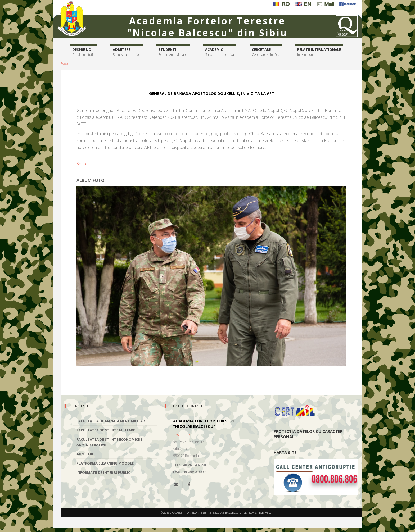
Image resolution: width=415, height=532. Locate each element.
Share (82, 164)
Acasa (64, 63)
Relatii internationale (319, 52)
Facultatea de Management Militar (111, 421)
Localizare (183, 435)
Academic (220, 52)
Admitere (127, 52)
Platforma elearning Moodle (105, 463)
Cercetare (266, 52)
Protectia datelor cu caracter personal (308, 434)
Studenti (173, 52)
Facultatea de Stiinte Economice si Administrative (110, 442)
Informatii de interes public (103, 472)
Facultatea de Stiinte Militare (106, 430)
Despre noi (84, 52)
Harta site (285, 452)
